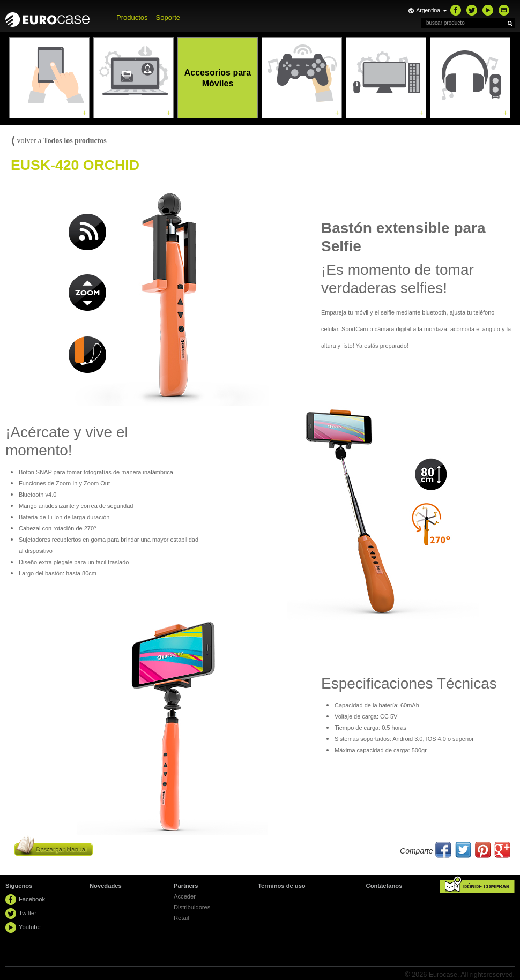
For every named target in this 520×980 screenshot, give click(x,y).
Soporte (168, 17)
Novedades (106, 886)
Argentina (432, 10)
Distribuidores (192, 907)
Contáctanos (384, 886)
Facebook (32, 899)
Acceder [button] (185, 896)
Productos (132, 17)
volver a (59, 141)
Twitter (28, 913)
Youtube (30, 927)
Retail (181, 918)
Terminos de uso (282, 886)
